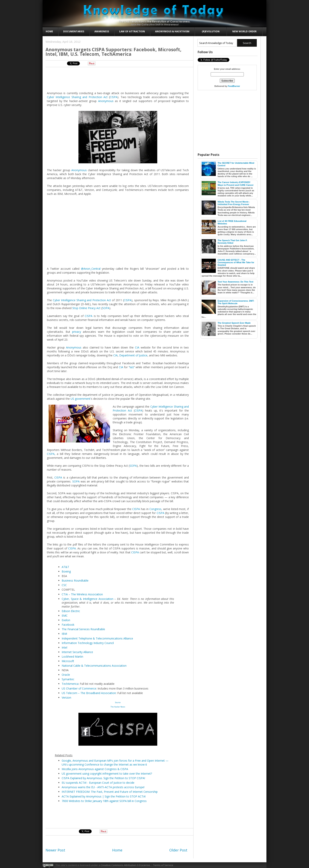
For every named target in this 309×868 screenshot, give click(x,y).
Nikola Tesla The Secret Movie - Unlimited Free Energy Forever (234, 203)
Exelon (66, 620)
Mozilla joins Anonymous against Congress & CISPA (95, 769)
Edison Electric (71, 611)
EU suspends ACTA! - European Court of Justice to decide (98, 783)
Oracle (66, 675)
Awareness (102, 31)
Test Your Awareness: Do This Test (235, 282)
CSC (64, 585)
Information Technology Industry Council (88, 643)
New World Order (244, 31)
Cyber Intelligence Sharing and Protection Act (77, 97)
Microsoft (68, 661)
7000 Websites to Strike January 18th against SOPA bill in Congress (104, 801)
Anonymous (106, 101)
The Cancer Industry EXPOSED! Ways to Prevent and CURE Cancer (235, 184)
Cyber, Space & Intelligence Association (87, 599)
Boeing (66, 571)
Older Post (178, 850)
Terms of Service (163, 865)
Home (49, 31)
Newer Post (55, 850)
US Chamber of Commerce (79, 688)
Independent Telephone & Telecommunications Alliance (97, 638)
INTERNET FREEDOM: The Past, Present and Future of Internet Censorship (110, 792)
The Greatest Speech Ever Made (234, 323)
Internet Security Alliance (77, 652)
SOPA (106, 308)
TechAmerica (70, 684)
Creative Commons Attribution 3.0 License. (126, 865)
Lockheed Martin (72, 657)
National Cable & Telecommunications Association (94, 666)
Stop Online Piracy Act (86, 308)
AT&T (65, 567)
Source (118, 702)
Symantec (68, 679)
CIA (137, 347)
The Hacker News (118, 707)
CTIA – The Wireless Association (82, 594)
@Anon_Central (91, 269)
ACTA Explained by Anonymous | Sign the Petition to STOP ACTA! (104, 796)
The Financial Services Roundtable (83, 629)
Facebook (68, 625)
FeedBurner (234, 86)
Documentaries (74, 31)
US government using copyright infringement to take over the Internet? (107, 774)
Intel (64, 647)
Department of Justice (133, 355)
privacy (77, 332)
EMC (65, 616)
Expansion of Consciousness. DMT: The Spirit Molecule (236, 302)
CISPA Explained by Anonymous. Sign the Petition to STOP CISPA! (103, 778)
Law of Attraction (132, 31)
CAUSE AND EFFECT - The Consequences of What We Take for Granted (236, 262)
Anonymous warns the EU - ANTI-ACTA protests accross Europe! (103, 787)
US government (81, 399)
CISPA (114, 97)
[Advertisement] (118, 79)
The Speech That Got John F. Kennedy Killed (232, 242)
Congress (155, 509)
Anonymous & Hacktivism (172, 31)
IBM (64, 634)
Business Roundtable (75, 580)
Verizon (66, 697)
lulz (132, 367)
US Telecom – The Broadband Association (89, 693)
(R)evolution (211, 31)
